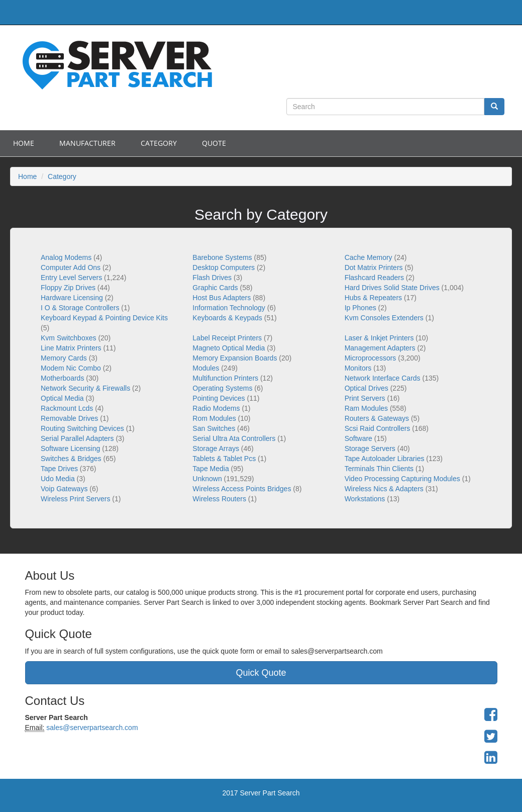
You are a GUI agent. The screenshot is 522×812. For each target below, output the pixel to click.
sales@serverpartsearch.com (91, 728)
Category (159, 143)
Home (24, 143)
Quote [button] (214, 143)
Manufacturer (87, 143)
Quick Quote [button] (261, 673)
